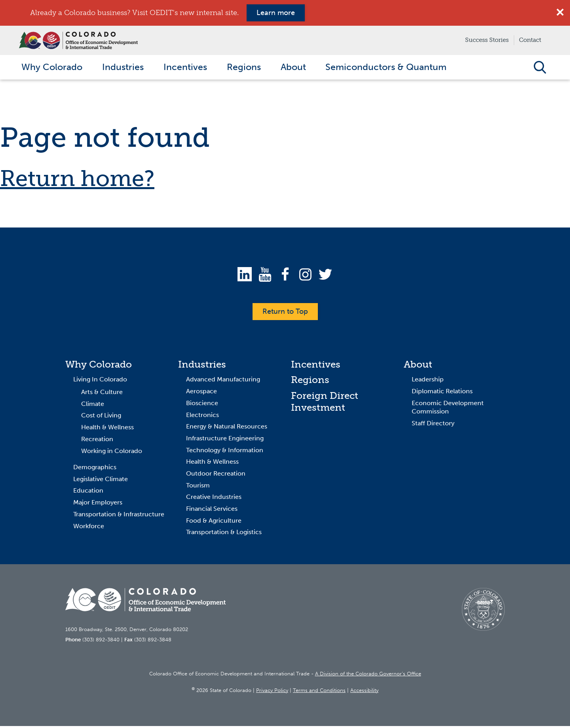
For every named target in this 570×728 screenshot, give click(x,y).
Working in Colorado (112, 452)
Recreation (97, 441)
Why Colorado (99, 366)
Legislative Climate (101, 481)
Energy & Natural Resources (227, 428)
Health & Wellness (107, 429)
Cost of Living (101, 417)
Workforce (89, 528)
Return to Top (285, 313)
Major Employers (98, 504)
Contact (530, 40)
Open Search (540, 68)
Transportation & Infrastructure (119, 516)
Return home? (77, 180)
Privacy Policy (272, 692)
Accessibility (364, 692)
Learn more (276, 13)
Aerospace (201, 393)
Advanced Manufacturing (223, 381)
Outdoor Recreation (216, 475)
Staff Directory (433, 425)
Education (88, 492)
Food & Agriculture (214, 522)
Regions (310, 382)
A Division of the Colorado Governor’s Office (368, 676)
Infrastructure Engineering (225, 440)
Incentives (316, 366)
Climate (93, 406)
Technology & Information (225, 452)
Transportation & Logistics (224, 534)
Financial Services (212, 511)
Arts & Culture (102, 394)
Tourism (198, 487)
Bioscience (202, 405)
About (418, 366)
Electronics (202, 416)
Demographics (95, 469)
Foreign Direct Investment (325, 403)
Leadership (428, 381)
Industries (202, 366)
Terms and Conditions (319, 692)
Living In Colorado (100, 381)
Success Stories (487, 40)
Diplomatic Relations (442, 393)
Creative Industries (214, 499)
